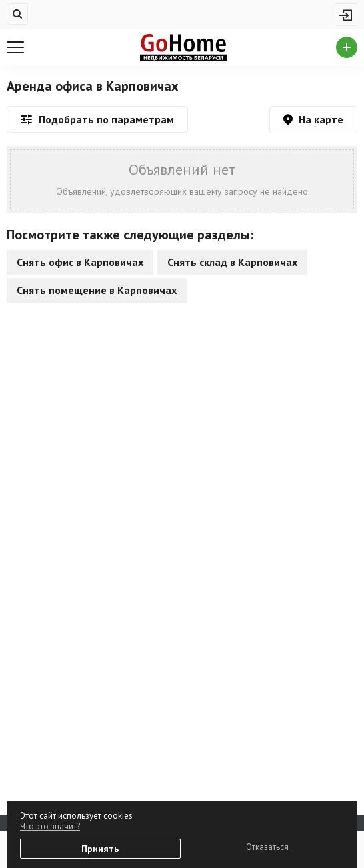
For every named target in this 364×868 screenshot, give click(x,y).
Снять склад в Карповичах (232, 262)
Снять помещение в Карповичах (97, 290)
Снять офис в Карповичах (80, 262)
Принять (100, 849)
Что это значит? (50, 826)
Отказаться (267, 847)
